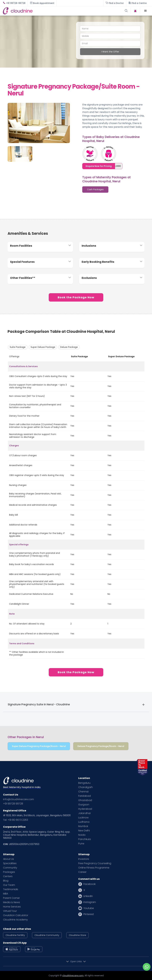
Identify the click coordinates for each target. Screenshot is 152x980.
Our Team (9, 885)
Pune (81, 844)
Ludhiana (84, 822)
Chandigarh (86, 787)
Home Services (12, 907)
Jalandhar (85, 813)
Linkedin (88, 896)
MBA (6, 894)
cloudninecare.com (73, 976)
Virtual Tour (10, 911)
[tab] (95, 190)
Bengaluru (84, 783)
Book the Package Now (76, 297)
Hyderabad (85, 809)
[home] (39, 11)
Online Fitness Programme (94, 868)
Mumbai (83, 826)
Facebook (90, 884)
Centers (8, 876)
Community (10, 868)
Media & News (12, 902)
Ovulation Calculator (16, 915)
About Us (9, 859)
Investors (84, 859)
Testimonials (11, 889)
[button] (146, 11)
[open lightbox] (39, 121)
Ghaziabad (85, 800)
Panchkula (85, 839)
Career (82, 872)
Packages (9, 872)
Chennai (83, 792)
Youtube (89, 908)
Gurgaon (84, 805)
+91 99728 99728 (13, 804)
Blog (6, 881)
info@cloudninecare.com (18, 799)
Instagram (90, 902)
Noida (82, 835)
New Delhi (84, 831)
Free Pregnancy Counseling (95, 863)
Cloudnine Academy (15, 920)
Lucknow (83, 818)
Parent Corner (11, 898)
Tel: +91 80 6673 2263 (16, 820)
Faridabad (85, 796)
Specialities (10, 863)
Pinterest (89, 914)
